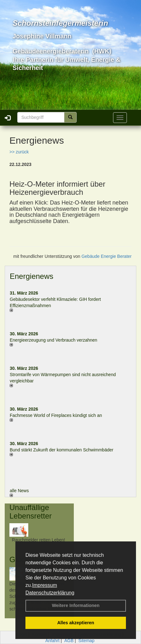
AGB (69, 641)
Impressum (44, 585)
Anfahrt (52, 641)
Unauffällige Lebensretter (31, 511)
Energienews (32, 276)
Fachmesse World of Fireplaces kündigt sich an (56, 415)
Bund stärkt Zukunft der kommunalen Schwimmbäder (62, 450)
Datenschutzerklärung (50, 593)
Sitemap (87, 641)
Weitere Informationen (76, 605)
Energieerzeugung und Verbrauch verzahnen (54, 340)
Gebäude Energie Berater (106, 256)
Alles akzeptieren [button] (76, 623)
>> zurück (19, 152)
